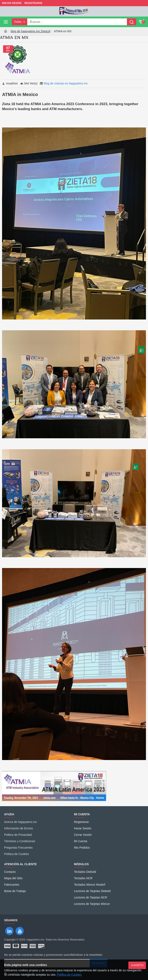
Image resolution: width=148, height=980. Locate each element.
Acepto (138, 965)
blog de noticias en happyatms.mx (66, 83)
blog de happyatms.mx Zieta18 (30, 31)
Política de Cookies (69, 975)
